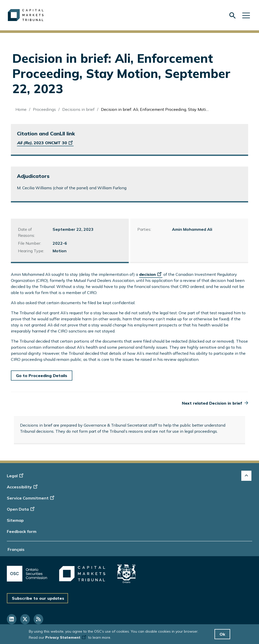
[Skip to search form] (232, 15)
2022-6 (60, 243)
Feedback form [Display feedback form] (22, 531)
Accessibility (23, 487)
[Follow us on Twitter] (25, 619)
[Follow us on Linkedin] (12, 619)
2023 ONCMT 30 (45, 143)
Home (21, 109)
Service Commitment (31, 498)
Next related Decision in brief (212, 403)
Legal (16, 476)
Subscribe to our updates (38, 598)
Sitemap (15, 520)
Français (16, 549)
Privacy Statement (66, 637)
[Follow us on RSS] (38, 619)
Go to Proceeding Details (42, 376)
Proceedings (44, 109)
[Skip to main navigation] (246, 15)
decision (151, 274)
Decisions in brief (78, 109)
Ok (222, 634)
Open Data (21, 509)
